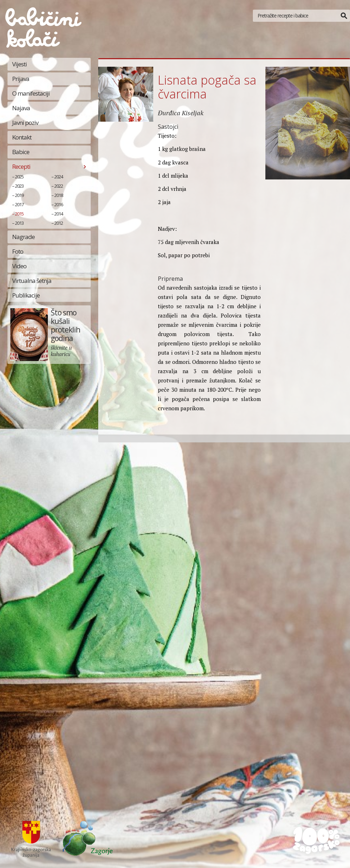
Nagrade (23, 237)
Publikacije (26, 295)
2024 (59, 177)
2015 (19, 214)
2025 (19, 177)
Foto (18, 251)
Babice (21, 152)
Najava (21, 108)
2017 (19, 204)
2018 (59, 195)
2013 (19, 223)
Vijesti (19, 64)
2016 (59, 204)
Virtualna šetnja (32, 281)
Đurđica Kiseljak (181, 113)
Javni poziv (25, 123)
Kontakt (22, 137)
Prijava (21, 79)
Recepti (21, 166)
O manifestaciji (31, 93)
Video (19, 266)
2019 (19, 195)
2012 (59, 223)
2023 (19, 186)
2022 (59, 186)
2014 (59, 214)
